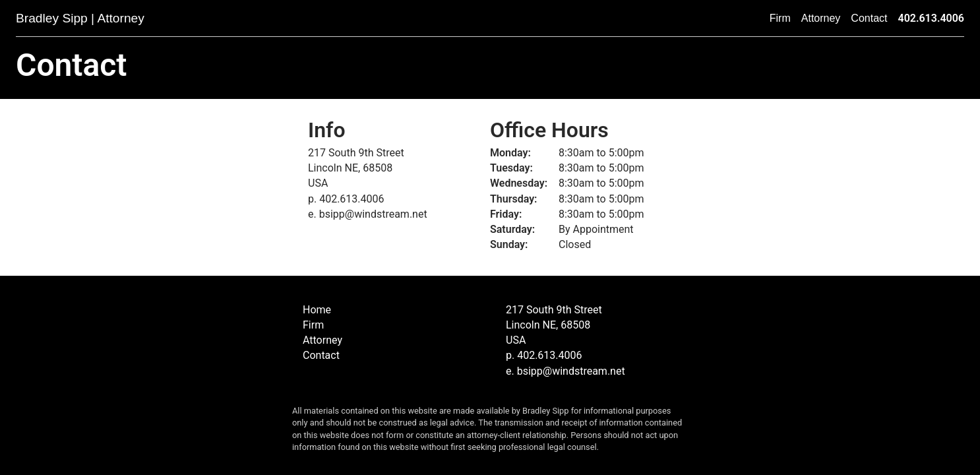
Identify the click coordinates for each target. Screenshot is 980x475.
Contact (869, 18)
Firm (780, 18)
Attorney (821, 18)
